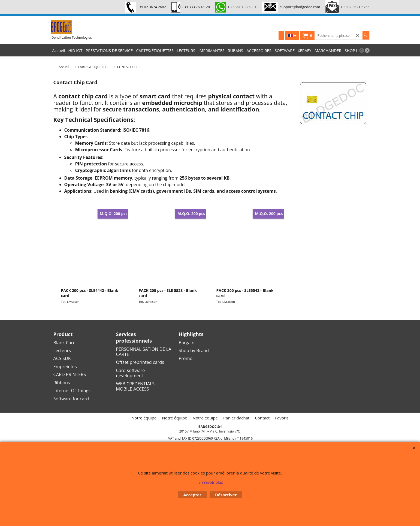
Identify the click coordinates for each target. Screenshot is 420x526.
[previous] (362, 50)
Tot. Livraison (70, 302)
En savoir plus (211, 482)
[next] (367, 50)
